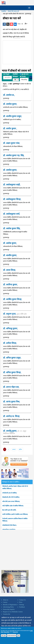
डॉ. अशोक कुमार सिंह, (12, 228)
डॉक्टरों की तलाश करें (13, 11)
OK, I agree (4, 635)
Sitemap (22, 605)
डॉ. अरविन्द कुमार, (10, 285)
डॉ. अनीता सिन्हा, (10, 343)
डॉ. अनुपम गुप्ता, (15, 314)
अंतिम (20, 449)
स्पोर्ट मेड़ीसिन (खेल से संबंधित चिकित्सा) (13, 506)
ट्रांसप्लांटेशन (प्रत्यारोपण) (9, 530)
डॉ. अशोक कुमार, (10, 243)
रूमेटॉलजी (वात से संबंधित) (10, 493)
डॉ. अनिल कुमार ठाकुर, (12, 358)
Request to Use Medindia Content (13, 612)
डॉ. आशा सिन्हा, (9, 270)
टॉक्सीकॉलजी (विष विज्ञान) (9, 525)
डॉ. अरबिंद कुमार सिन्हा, (13, 299)
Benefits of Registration (10, 605)
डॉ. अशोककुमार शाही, (12, 185)
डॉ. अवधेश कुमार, (10, 104)
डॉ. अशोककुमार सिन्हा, (12, 199)
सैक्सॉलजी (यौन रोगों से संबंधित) (11, 497)
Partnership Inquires (9, 609)
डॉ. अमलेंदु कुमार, (15, 432)
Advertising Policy (8, 607)
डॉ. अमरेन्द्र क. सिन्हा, (12, 416)
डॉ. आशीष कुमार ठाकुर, (13, 116)
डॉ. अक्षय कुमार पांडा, (12, 143)
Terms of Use (15, 632)
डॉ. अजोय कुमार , (10, 129)
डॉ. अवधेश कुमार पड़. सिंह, (14, 155)
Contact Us (22, 600)
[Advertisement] (16, 52)
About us (6, 600)
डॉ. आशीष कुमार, (10, 255)
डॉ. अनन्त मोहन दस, (11, 387)
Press (21, 602)
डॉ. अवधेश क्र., (9, 95)
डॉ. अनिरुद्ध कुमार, (10, 329)
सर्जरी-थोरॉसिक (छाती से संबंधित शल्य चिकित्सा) (15, 514)
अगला (14, 449)
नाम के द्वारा (6, 74)
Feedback (22, 607)
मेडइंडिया (4, 11)
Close (19, 635)
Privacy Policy (6, 632)
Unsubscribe (7, 614)
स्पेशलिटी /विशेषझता (15, 75)
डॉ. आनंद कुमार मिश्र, (12, 402)
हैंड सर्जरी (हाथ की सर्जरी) (9, 510)
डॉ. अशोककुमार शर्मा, (12, 214)
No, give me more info (12, 635)
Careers (5, 602)
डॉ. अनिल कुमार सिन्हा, (12, 372)
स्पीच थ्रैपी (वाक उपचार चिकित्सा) (11, 501)
